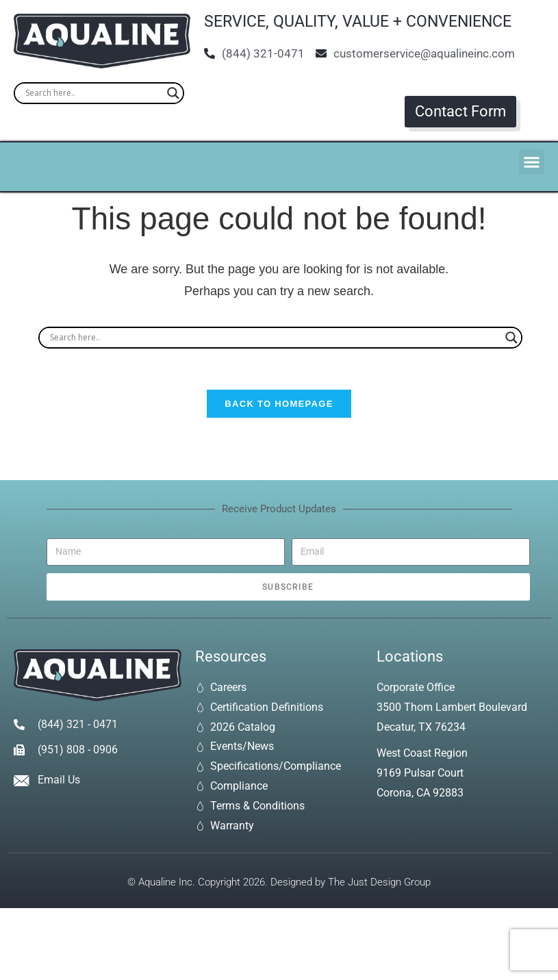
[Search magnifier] (173, 93)
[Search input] (93, 93)
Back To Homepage (279, 404)
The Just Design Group (379, 883)
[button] (532, 162)
